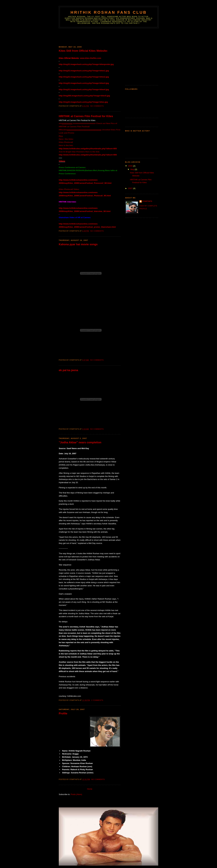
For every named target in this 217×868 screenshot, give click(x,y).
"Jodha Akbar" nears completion (80, 442)
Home (90, 789)
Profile (63, 713)
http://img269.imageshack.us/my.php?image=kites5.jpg (84, 96)
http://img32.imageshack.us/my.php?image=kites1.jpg (84, 71)
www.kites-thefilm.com (91, 58)
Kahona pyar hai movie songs (78, 244)
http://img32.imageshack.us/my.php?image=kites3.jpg (84, 83)
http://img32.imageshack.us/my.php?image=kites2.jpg (84, 77)
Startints (147, 201)
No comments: (98, 106)
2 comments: (98, 700)
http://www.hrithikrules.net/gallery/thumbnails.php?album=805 (88, 149)
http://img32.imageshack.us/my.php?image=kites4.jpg (84, 89)
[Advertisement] (114, 36)
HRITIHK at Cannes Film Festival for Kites (86, 116)
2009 (131, 166)
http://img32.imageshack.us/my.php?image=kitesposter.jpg (86, 64)
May (133, 169)
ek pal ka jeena (68, 370)
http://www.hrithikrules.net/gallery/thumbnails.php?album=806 (88, 155)
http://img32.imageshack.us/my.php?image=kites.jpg (83, 102)
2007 (131, 188)
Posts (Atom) (76, 794)
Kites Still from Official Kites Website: (83, 51)
